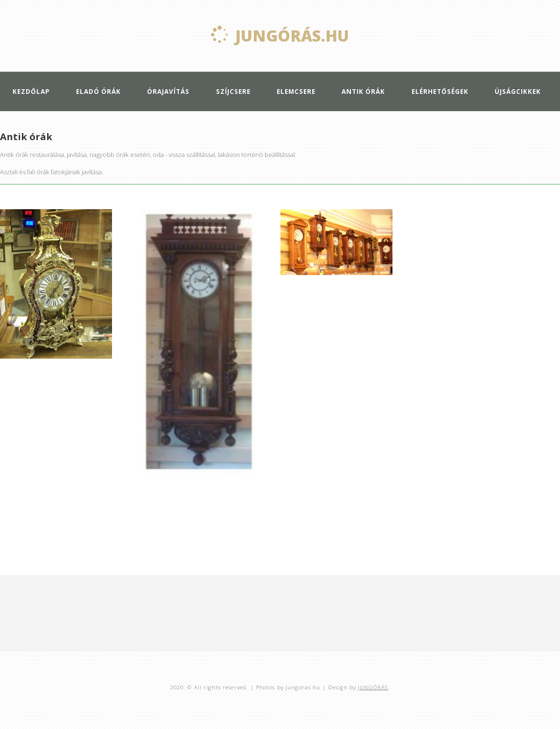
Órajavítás (168, 92)
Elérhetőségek (440, 92)
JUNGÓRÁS (373, 687)
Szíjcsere (233, 92)
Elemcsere (296, 92)
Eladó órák (98, 92)
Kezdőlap (31, 92)
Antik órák (363, 92)
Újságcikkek (518, 92)
